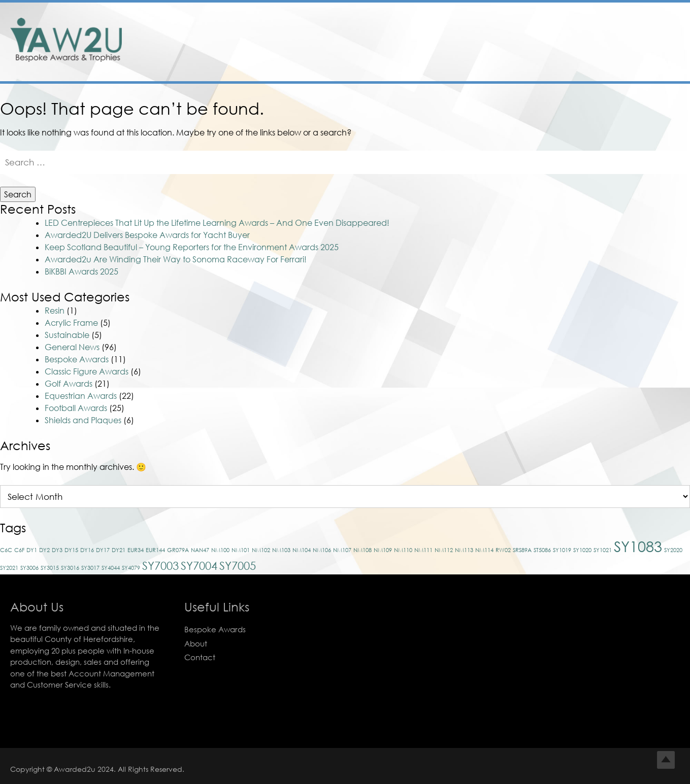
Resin (55, 311)
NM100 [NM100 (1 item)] (220, 550)
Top (666, 760)
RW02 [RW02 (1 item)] (503, 550)
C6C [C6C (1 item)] (6, 550)
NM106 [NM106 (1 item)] (322, 550)
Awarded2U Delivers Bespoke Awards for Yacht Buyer (147, 235)
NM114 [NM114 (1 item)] (484, 550)
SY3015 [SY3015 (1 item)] (50, 568)
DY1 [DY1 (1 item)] (32, 550)
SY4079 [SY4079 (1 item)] (131, 568)
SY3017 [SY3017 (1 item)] (90, 568)
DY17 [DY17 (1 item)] (103, 550)
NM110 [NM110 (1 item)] (403, 550)
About (196, 643)
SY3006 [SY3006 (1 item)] (29, 568)
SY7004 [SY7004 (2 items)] (199, 566)
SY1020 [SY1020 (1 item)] (582, 550)
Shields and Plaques (83, 420)
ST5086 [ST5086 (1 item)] (542, 550)
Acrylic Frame (71, 323)
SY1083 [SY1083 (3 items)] (638, 546)
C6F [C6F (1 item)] (19, 550)
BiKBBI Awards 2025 (81, 271)
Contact (200, 657)
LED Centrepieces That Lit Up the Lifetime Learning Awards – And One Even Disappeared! (217, 223)
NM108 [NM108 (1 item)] (363, 550)
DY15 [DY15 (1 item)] (71, 550)
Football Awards (76, 408)
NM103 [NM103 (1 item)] (281, 550)
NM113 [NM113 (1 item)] (464, 550)
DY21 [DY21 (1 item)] (119, 550)
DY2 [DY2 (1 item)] (44, 550)
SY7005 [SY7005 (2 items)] (238, 566)
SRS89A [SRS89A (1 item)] (522, 550)
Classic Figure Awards (87, 371)
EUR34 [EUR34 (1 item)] (136, 550)
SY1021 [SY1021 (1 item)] (603, 550)
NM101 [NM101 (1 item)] (241, 550)
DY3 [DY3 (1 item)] (57, 550)
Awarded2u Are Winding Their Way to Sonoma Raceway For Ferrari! (176, 259)
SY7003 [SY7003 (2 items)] (160, 566)
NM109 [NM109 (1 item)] (383, 550)
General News (72, 347)
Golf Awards (69, 384)
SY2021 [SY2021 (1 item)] (9, 568)
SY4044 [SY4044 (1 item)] (111, 568)
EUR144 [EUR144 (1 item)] (155, 550)
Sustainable (67, 335)
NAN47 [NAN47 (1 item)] (200, 550)
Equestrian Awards (81, 396)
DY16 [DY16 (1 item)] (87, 550)
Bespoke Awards (77, 359)
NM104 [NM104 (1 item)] (302, 550)
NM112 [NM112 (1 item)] (444, 550)
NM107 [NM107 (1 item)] (342, 550)
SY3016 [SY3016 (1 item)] (70, 568)
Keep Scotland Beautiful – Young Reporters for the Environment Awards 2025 (192, 247)
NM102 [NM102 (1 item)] (261, 550)
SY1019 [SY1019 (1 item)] (562, 550)
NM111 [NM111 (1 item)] (423, 550)
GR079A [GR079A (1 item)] (178, 550)
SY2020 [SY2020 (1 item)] (673, 550)
